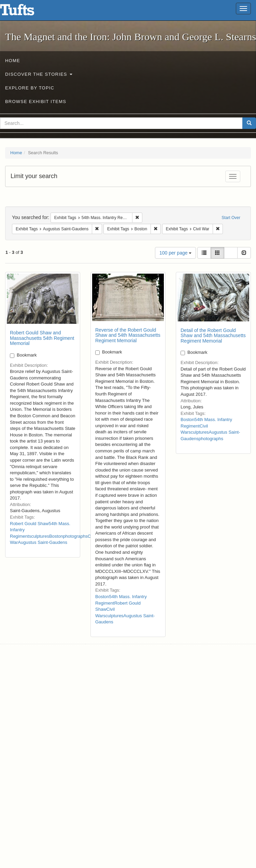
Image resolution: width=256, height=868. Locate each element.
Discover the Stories (39, 74)
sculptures (39, 536)
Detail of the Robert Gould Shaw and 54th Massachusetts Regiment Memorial (213, 336)
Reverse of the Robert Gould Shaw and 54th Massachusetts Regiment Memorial (128, 335)
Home (13, 61)
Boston (56, 536)
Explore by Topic (30, 88)
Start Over (231, 218)
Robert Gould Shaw (29, 524)
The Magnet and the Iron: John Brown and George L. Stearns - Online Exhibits (26, 12)
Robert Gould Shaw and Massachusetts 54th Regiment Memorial (42, 338)
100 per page (175, 253)
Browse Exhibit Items (36, 102)
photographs (75, 536)
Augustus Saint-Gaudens (42, 542)
